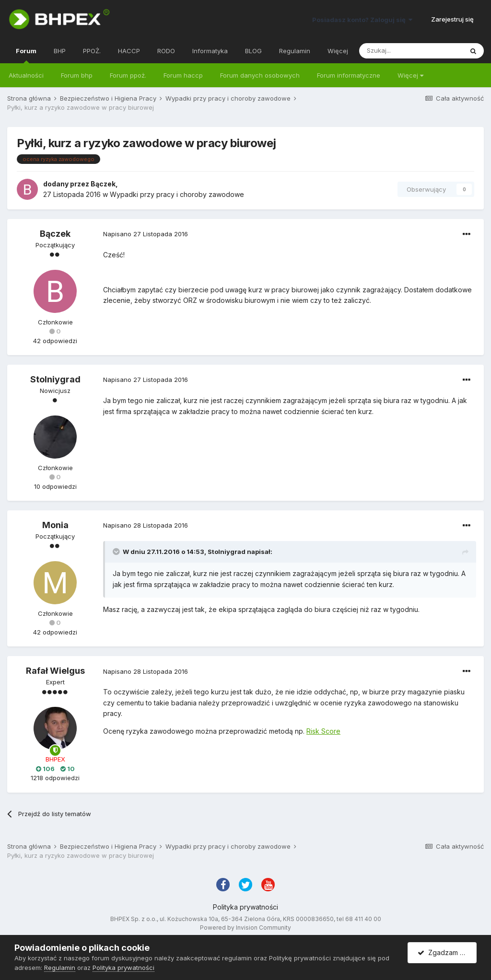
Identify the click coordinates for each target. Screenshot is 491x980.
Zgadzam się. (444, 952)
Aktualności (26, 75)
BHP (60, 51)
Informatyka (210, 51)
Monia (55, 525)
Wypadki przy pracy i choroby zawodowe (177, 194)
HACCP (129, 51)
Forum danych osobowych (260, 75)
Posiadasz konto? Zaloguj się (362, 20)
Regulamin (295, 51)
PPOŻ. (92, 51)
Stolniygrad (55, 379)
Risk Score (323, 731)
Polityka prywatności (245, 907)
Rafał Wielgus (55, 671)
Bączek (103, 184)
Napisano (146, 234)
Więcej (410, 75)
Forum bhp (77, 75)
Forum (26, 55)
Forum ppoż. (128, 75)
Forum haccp (183, 75)
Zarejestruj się (452, 19)
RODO (166, 51)
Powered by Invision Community (245, 928)
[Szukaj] (411, 51)
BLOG (253, 51)
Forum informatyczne (349, 75)
